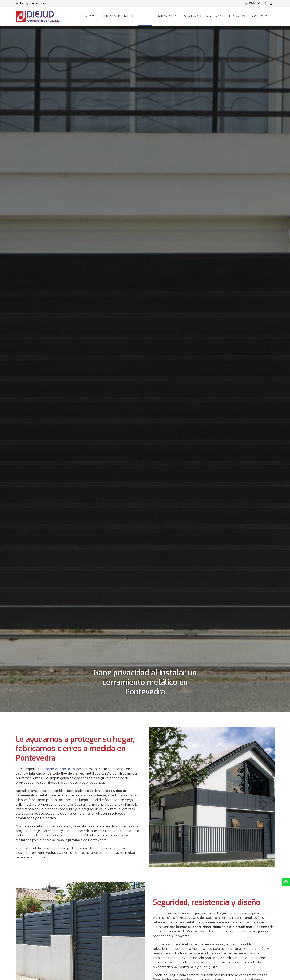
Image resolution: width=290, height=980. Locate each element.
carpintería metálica (60, 769)
